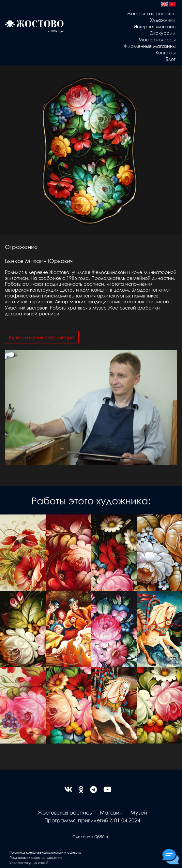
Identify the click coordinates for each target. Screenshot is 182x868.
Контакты (166, 52)
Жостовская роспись (151, 13)
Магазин (111, 812)
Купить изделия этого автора (42, 337)
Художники (163, 20)
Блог (171, 59)
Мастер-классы (157, 39)
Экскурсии (163, 33)
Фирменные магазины (150, 46)
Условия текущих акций (29, 863)
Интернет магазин (155, 26)
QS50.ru (102, 837)
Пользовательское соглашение (36, 857)
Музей (139, 812)
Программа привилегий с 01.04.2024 (92, 820)
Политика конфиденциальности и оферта (45, 852)
